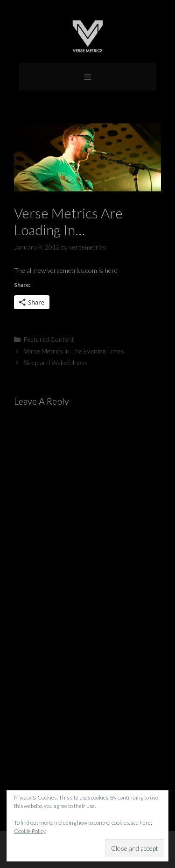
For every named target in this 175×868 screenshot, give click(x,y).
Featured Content (49, 339)
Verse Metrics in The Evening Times (74, 351)
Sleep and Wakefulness (56, 363)
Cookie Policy (30, 831)
